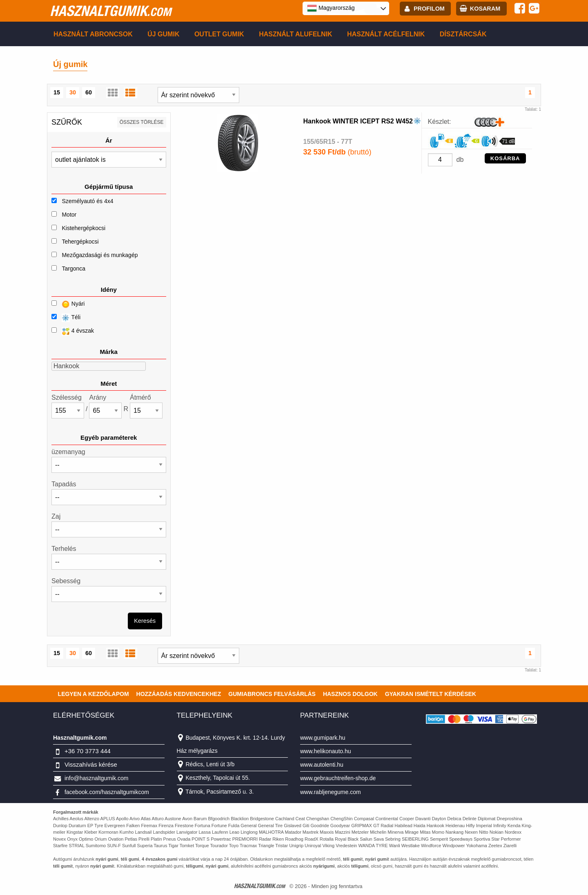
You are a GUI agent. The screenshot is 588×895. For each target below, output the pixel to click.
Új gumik (163, 34)
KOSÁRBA (505, 158)
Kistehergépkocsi (84, 228)
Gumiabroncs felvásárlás (272, 694)
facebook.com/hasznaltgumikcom (107, 792)
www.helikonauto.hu (326, 751)
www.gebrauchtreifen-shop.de (338, 778)
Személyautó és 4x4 (87, 201)
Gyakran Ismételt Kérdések (431, 694)
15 (57, 92)
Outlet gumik (219, 34)
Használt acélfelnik (386, 34)
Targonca (73, 268)
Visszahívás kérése (91, 764)
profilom (429, 9)
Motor (69, 215)
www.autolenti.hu (322, 765)
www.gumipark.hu (323, 738)
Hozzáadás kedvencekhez (179, 694)
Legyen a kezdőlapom (94, 694)
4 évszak (73, 331)
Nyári (68, 304)
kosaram (485, 9)
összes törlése (142, 122)
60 (89, 92)
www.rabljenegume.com (331, 792)
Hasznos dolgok (350, 694)
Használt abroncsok (93, 34)
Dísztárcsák (463, 34)
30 (73, 92)
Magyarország (331, 8)
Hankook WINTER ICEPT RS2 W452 (358, 121)
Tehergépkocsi (80, 242)
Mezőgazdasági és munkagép (100, 255)
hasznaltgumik (110, 11)
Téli (66, 318)
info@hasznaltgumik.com (97, 778)
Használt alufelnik (296, 34)
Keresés (145, 621)
